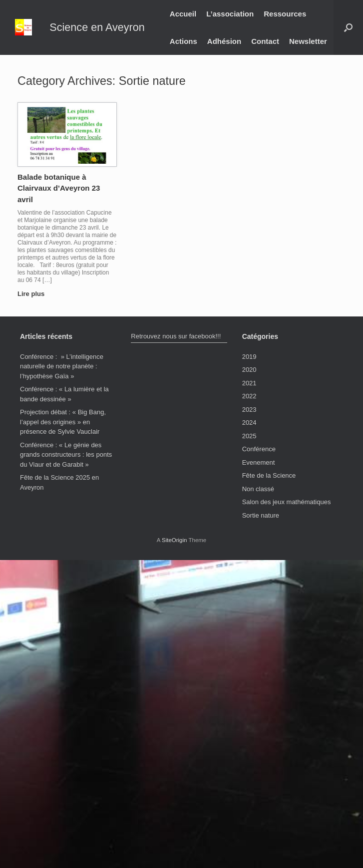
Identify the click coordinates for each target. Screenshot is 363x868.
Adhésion (224, 41)
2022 (249, 396)
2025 (249, 436)
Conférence (259, 449)
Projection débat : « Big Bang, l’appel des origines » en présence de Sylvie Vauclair (63, 422)
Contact (265, 41)
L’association (230, 14)
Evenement (259, 462)
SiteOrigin (175, 540)
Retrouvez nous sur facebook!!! (176, 336)
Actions (183, 41)
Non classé (258, 489)
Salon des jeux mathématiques (287, 502)
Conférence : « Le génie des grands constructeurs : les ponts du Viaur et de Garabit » (66, 455)
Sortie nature (261, 515)
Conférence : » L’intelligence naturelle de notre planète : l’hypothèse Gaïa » (62, 366)
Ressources (285, 14)
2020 (249, 370)
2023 (249, 410)
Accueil (183, 14)
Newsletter (308, 41)
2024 (249, 423)
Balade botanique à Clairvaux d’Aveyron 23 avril (59, 188)
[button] (348, 27)
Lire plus (34, 294)
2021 (249, 383)
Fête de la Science (269, 475)
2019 (249, 357)
